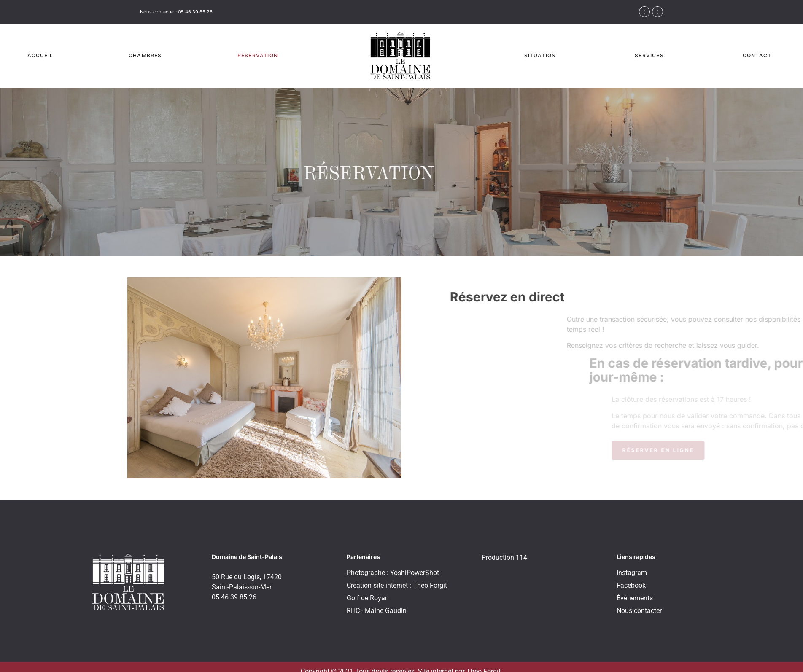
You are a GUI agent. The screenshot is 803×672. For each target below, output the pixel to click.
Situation (540, 55)
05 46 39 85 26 (195, 12)
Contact (757, 55)
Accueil (40, 55)
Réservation (258, 55)
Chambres (145, 55)
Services (649, 55)
